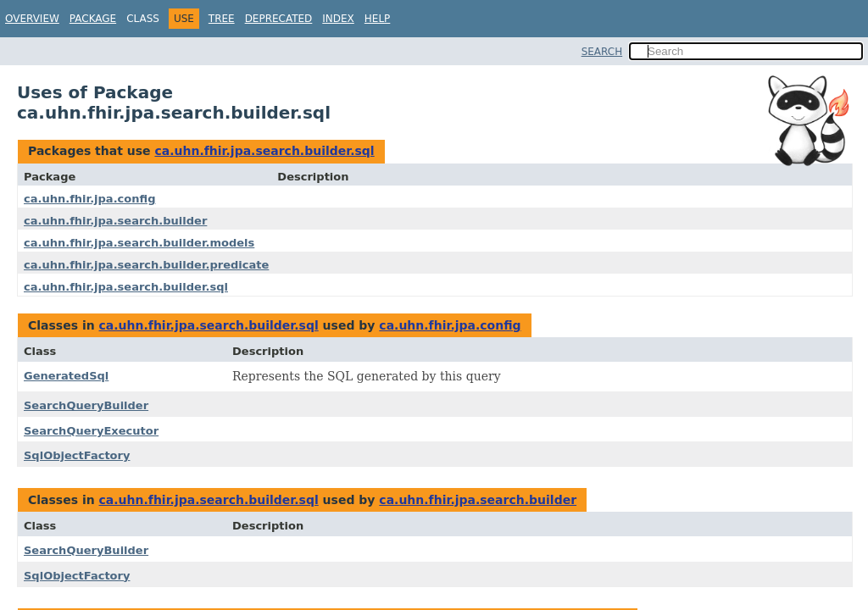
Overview (32, 19)
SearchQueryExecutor (91, 431)
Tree (222, 19)
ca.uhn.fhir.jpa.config (89, 199)
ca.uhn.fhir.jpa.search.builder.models (139, 243)
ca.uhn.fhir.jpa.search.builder (115, 221)
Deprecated (279, 19)
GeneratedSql (66, 376)
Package (93, 19)
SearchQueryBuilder (86, 405)
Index (338, 19)
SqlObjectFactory (77, 455)
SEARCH (602, 52)
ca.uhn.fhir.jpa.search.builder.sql (264, 151)
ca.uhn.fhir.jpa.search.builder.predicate (146, 265)
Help (378, 19)
